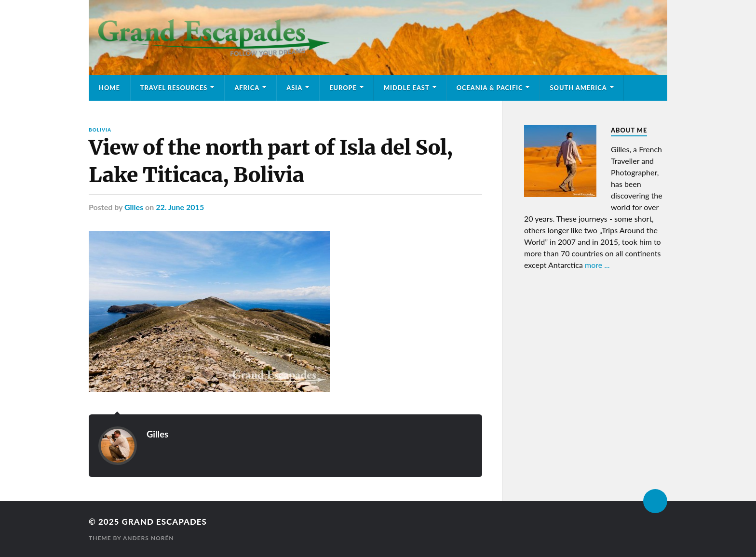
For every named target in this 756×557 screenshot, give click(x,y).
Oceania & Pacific (490, 88)
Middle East (407, 88)
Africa (247, 88)
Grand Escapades (164, 522)
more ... (597, 265)
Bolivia (100, 130)
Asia (294, 88)
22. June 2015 (180, 207)
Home (109, 88)
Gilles (134, 207)
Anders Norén (148, 538)
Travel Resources (174, 88)
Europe (343, 88)
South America (578, 88)
